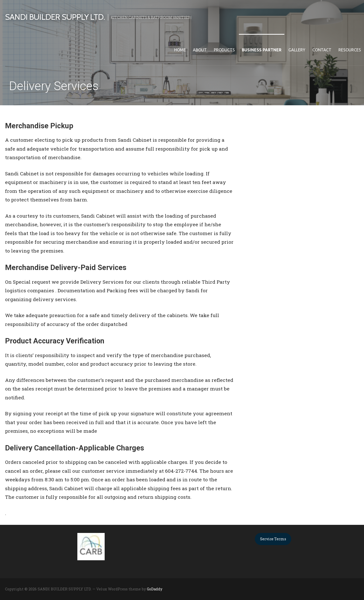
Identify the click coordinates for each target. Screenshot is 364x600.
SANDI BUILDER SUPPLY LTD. (55, 17)
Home (180, 50)
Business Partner (262, 50)
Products (224, 50)
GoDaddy (155, 589)
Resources (350, 50)
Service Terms (273, 539)
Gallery (297, 50)
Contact (322, 50)
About (200, 50)
